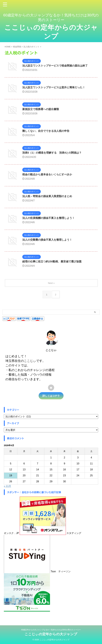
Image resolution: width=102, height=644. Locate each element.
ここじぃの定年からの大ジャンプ (51, 634)
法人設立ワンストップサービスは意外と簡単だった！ (56, 88)
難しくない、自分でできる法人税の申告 (47, 131)
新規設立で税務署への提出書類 (42, 109)
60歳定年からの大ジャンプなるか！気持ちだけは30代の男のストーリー (51, 630)
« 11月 (7, 486)
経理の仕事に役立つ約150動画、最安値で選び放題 (54, 262)
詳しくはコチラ (51, 396)
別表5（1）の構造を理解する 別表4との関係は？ (54, 153)
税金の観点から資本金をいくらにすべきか (49, 175)
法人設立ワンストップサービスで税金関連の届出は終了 (57, 66)
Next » (52, 283)
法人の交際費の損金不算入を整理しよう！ (49, 240)
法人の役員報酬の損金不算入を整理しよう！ (50, 218)
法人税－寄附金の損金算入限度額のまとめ (49, 196)
